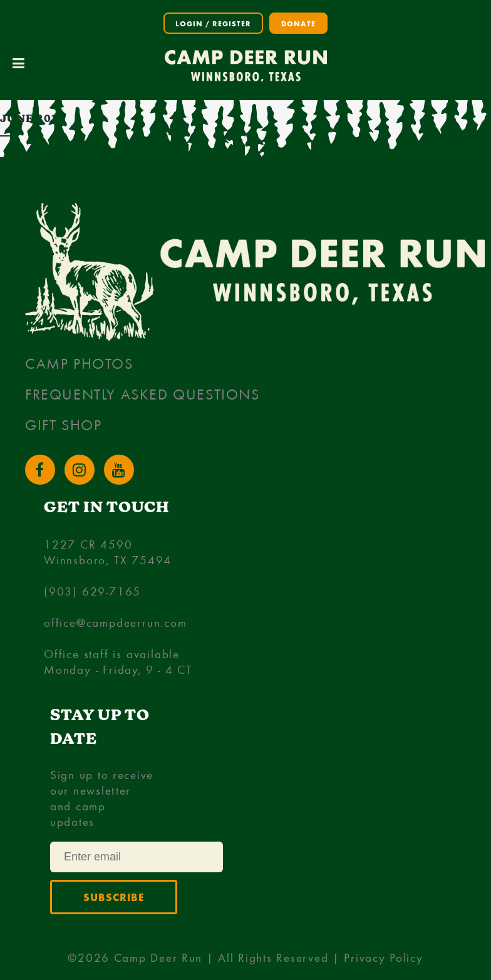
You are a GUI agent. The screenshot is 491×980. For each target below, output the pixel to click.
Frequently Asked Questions (142, 394)
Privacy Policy (383, 957)
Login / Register (213, 23)
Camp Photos (79, 364)
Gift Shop (63, 425)
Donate (298, 23)
